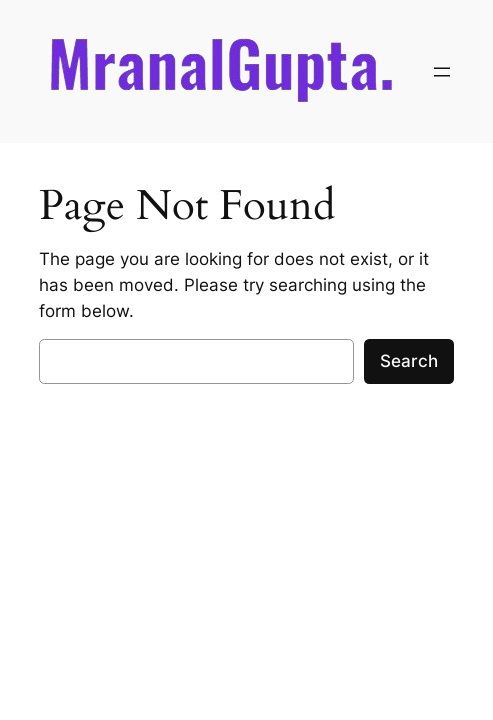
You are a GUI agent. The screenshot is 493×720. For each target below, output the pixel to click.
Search (409, 361)
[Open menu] (442, 72)
